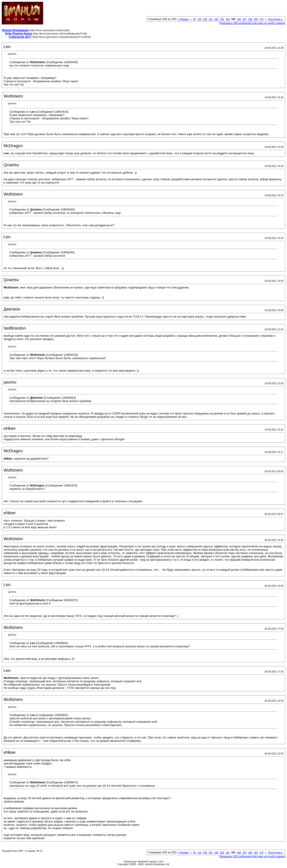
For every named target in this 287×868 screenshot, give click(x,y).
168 (250, 19)
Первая (183, 19)
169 (256, 19)
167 (245, 19)
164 (228, 19)
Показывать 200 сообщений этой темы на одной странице (252, 23)
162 (216, 19)
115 (199, 19)
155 (205, 19)
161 (211, 19)
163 (222, 19)
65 (195, 19)
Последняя (275, 19)
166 (239, 19)
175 (261, 19)
